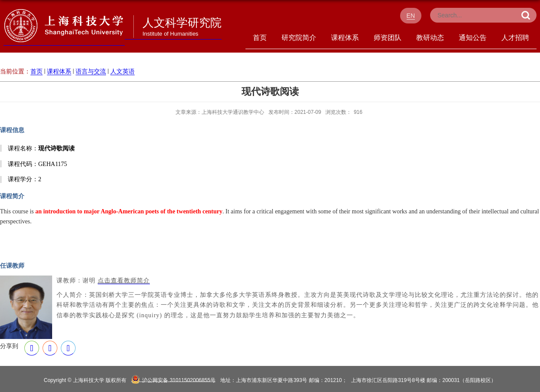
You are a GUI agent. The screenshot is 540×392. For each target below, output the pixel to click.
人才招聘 (515, 38)
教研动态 (430, 38)
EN (411, 16)
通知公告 (473, 38)
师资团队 (388, 38)
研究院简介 (299, 38)
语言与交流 (91, 71)
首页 (260, 38)
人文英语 (123, 71)
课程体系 (345, 38)
